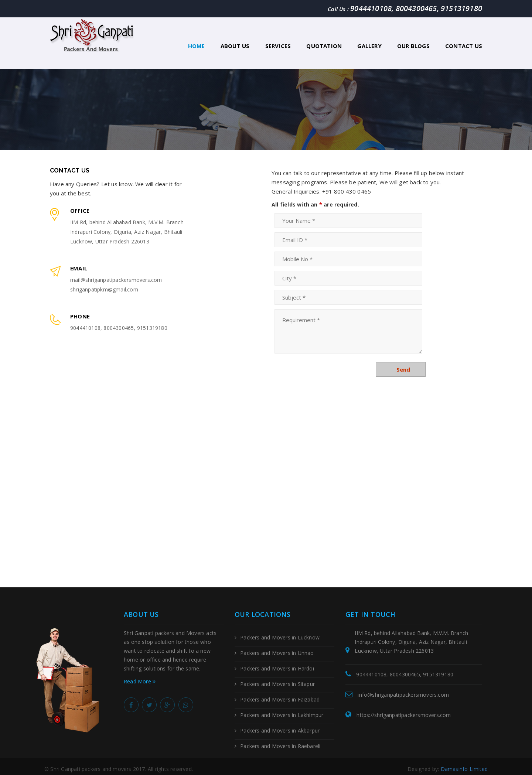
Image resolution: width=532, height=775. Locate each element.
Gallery (369, 46)
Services (278, 46)
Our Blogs (413, 46)
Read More (140, 676)
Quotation (324, 46)
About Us (235, 46)
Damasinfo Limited (464, 764)
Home (197, 46)
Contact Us (464, 46)
